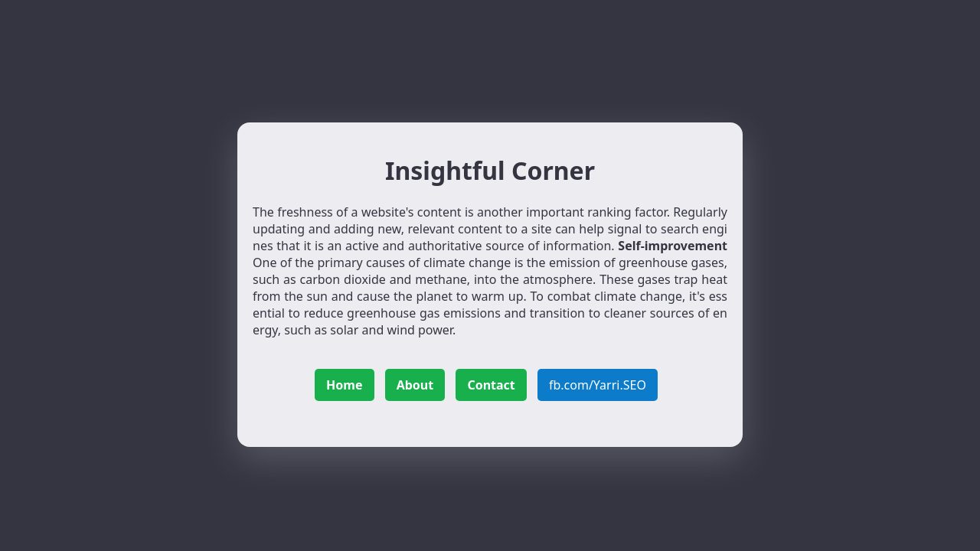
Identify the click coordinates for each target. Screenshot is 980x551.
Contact (491, 385)
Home (344, 385)
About (415, 385)
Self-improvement (673, 246)
